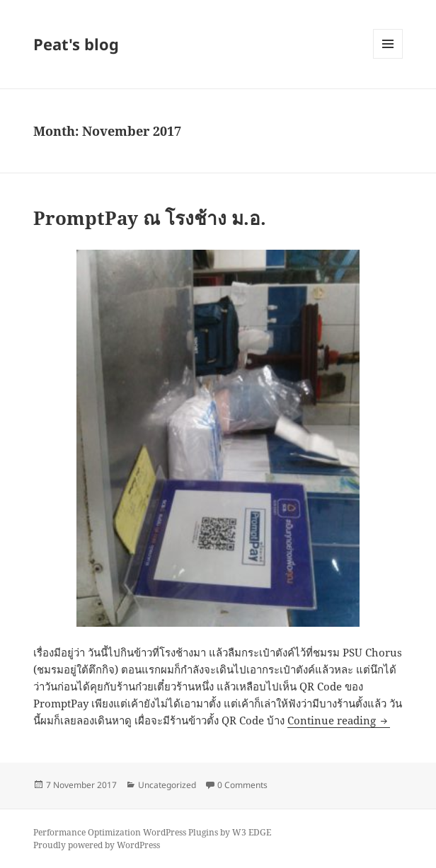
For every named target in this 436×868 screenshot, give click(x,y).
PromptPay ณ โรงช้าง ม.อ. (150, 218)
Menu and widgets (388, 58)
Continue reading (339, 720)
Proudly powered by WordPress (97, 845)
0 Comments (242, 785)
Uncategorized (167, 785)
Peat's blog (76, 44)
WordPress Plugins (180, 832)
